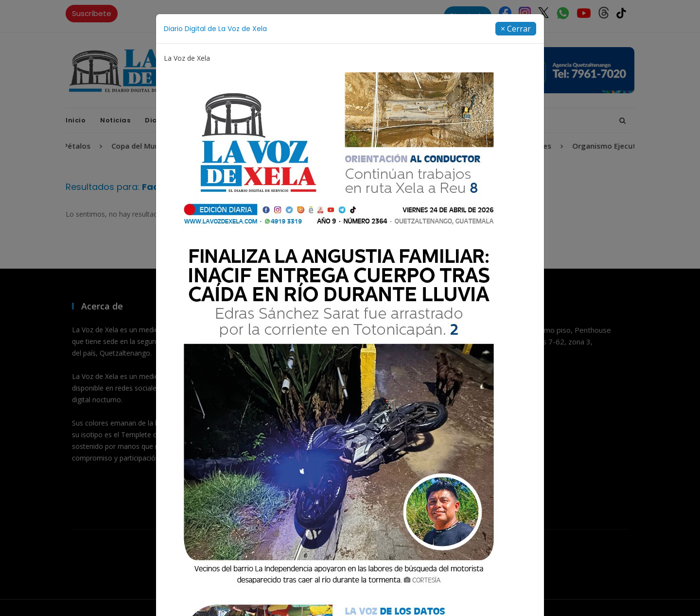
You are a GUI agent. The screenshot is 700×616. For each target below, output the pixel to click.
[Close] (516, 29)
